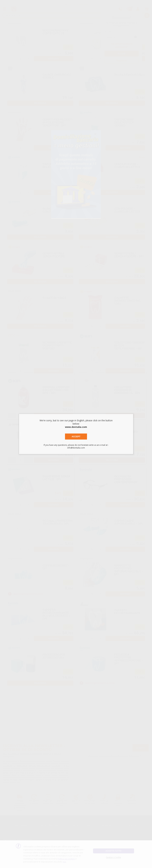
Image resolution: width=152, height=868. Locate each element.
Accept (76, 437)
